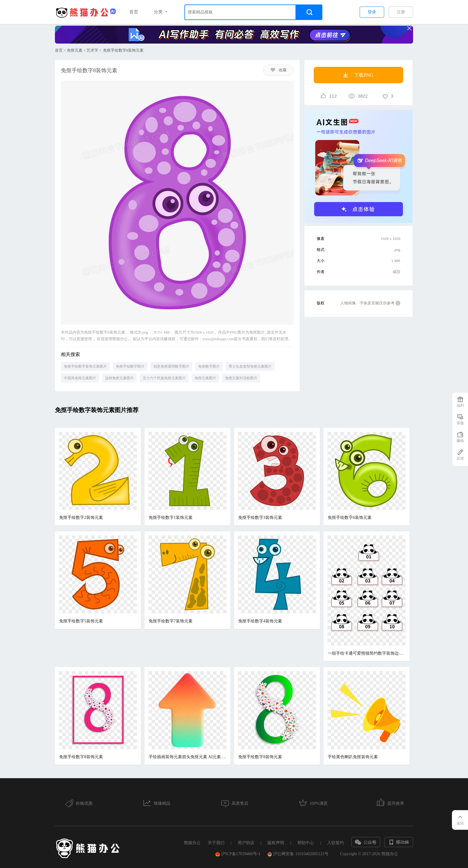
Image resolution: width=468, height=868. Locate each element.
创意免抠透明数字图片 (171, 366)
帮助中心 (306, 843)
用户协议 (246, 843)
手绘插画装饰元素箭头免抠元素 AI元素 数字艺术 (187, 757)
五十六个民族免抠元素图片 (164, 378)
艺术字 (92, 50)
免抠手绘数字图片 (130, 366)
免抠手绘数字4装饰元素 (260, 621)
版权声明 (276, 843)
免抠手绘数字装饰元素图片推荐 (97, 410)
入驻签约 (335, 843)
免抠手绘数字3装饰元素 (260, 518)
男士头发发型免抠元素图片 (250, 366)
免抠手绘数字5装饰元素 (81, 621)
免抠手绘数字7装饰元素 (171, 621)
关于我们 (216, 843)
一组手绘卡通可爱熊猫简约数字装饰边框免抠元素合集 (367, 653)
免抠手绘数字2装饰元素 (81, 518)
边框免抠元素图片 (119, 378)
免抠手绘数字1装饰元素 (171, 518)
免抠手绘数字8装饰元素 (81, 757)
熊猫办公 (192, 843)
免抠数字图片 (209, 366)
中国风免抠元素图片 (80, 378)
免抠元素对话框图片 (241, 378)
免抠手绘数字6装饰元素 (350, 518)
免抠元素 (75, 50)
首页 (134, 12)
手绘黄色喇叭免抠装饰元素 (353, 757)
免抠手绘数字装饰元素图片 (85, 366)
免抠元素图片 (205, 378)
